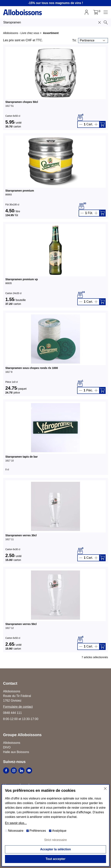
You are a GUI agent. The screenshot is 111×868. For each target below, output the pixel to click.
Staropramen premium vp (22, 279)
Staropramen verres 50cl (21, 624)
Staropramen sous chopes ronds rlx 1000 (32, 368)
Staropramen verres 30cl (21, 535)
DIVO (7, 747)
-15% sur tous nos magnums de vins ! (55, 3)
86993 (9, 195)
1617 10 (9, 461)
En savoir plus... (16, 823)
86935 (9, 283)
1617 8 (9, 372)
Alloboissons (12, 743)
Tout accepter (55, 859)
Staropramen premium (20, 191)
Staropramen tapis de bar (22, 457)
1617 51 (9, 106)
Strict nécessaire (55, 840)
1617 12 (9, 628)
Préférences (36, 831)
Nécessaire (14, 831)
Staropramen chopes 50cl (22, 102)
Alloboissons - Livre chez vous (21, 33)
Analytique (58, 831)
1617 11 (9, 539)
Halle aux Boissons (16, 752)
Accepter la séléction (55, 849)
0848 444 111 (12, 713)
